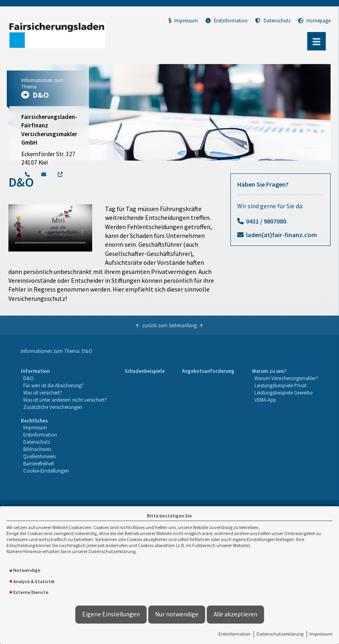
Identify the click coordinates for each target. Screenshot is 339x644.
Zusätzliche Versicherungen (53, 407)
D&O (28, 378)
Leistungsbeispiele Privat (280, 385)
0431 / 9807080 (266, 221)
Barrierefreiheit (39, 463)
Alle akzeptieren (235, 614)
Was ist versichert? (43, 392)
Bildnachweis (37, 449)
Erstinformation (234, 634)
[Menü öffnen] (317, 41)
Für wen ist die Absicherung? (53, 385)
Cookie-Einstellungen (46, 471)
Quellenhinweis (39, 456)
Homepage (314, 20)
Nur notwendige (177, 614)
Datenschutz (273, 20)
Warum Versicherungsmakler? (286, 378)
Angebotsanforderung (208, 371)
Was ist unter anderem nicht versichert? (65, 400)
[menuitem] (64, 389)
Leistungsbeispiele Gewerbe (284, 392)
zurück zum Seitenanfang (169, 325)
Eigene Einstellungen (111, 614)
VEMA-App (265, 400)
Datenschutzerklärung (280, 634)
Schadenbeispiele (145, 371)
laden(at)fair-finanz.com (281, 235)
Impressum (321, 634)
